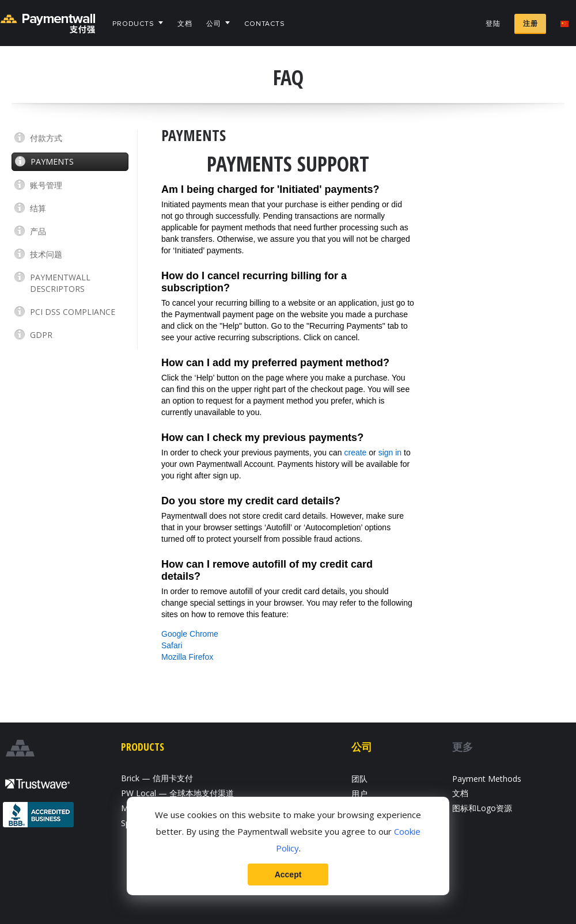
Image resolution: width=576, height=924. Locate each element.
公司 (214, 24)
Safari (172, 645)
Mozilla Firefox (187, 657)
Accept (288, 874)
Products (133, 24)
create (356, 453)
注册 (530, 24)
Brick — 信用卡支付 (157, 778)
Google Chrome (190, 634)
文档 (185, 24)
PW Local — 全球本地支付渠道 (177, 793)
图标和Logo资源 (482, 808)
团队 (359, 779)
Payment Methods (487, 779)
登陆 (493, 24)
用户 (359, 794)
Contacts (265, 24)
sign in (390, 453)
